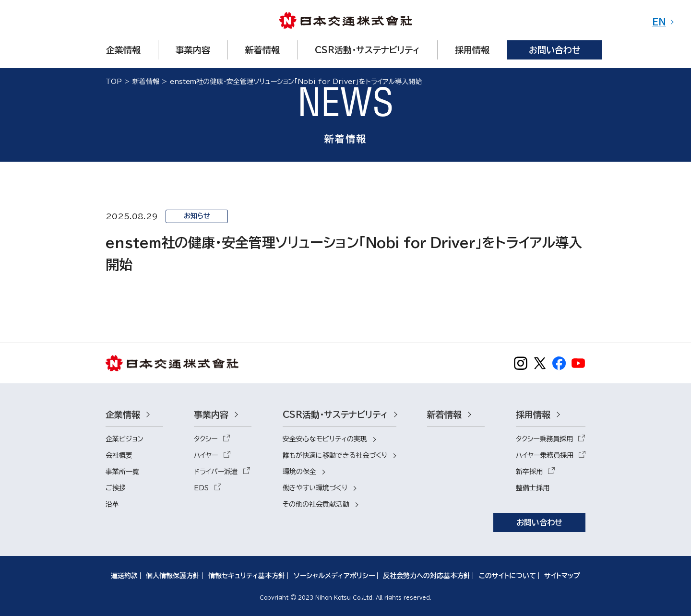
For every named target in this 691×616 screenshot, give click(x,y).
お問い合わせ (539, 522)
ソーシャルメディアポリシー (334, 576)
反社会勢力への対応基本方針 (427, 576)
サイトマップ (562, 576)
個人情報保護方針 (173, 576)
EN (659, 22)
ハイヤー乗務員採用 (545, 455)
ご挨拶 (116, 488)
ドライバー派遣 (216, 472)
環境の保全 (299, 472)
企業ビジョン (125, 439)
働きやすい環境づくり (315, 488)
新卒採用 (529, 472)
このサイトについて (507, 576)
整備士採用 (533, 488)
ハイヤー (206, 455)
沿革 (112, 504)
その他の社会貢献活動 (316, 504)
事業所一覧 (122, 472)
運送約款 (124, 576)
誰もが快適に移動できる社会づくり (335, 455)
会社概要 (119, 455)
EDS (201, 488)
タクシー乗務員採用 (544, 439)
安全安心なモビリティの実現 (325, 439)
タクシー (206, 439)
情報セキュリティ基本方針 (247, 576)
